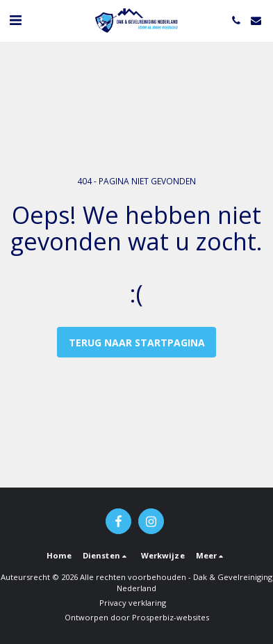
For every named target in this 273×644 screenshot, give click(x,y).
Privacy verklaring (133, 603)
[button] (15, 20)
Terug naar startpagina (137, 343)
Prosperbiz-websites (171, 617)
